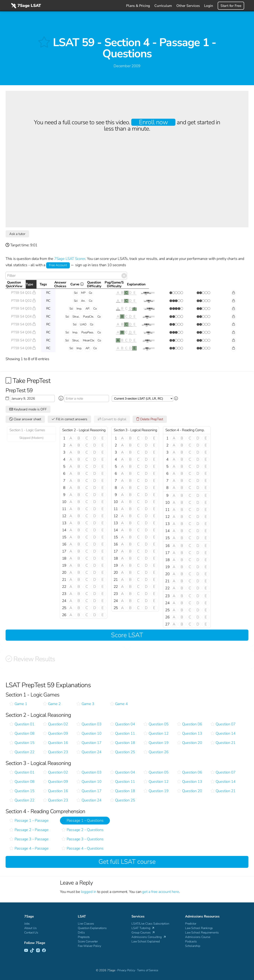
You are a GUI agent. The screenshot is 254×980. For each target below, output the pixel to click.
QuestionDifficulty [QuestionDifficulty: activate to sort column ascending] (174, 284)
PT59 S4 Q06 (23, 332)
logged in (89, 892)
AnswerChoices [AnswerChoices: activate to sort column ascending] (124, 284)
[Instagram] (38, 951)
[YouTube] (26, 951)
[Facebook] (44, 951)
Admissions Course (198, 937)
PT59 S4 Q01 (23, 293)
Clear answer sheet (25, 419)
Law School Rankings (199, 928)
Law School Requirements (202, 933)
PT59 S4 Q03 (23, 308)
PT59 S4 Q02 (23, 301)
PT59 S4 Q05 (23, 324)
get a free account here (161, 892)
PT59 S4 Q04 (23, 316)
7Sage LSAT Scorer (70, 259)
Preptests (84, 937)
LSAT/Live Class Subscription (150, 924)
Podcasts (191, 941)
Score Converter (88, 941)
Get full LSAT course (127, 862)
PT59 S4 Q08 (23, 348)
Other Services (188, 6)
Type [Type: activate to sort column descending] (47, 284)
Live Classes (86, 924)
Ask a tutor (17, 234)
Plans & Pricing (138, 6)
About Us (30, 928)
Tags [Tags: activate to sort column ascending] (81, 284)
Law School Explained (146, 941)
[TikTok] (32, 951)
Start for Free (231, 6)
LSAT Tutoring (143, 928)
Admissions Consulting (149, 937)
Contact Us (31, 933)
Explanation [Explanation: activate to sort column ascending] (232, 284)
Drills (81, 933)
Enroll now (153, 122)
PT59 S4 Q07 (23, 340)
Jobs (27, 924)
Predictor (191, 924)
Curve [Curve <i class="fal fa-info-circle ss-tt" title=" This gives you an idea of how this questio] (154, 285)
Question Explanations (92, 928)
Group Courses (143, 933)
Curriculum (163, 6)
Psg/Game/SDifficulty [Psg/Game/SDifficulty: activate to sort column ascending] (201, 284)
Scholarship (193, 946)
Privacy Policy (126, 970)
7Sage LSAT (26, 6)
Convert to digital (112, 419)
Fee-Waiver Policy (89, 946)
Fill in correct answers (69, 419)
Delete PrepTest (150, 419)
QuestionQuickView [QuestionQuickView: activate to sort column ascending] (22, 284)
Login (208, 6)
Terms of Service (148, 970)
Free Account (58, 265)
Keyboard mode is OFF (28, 409)
